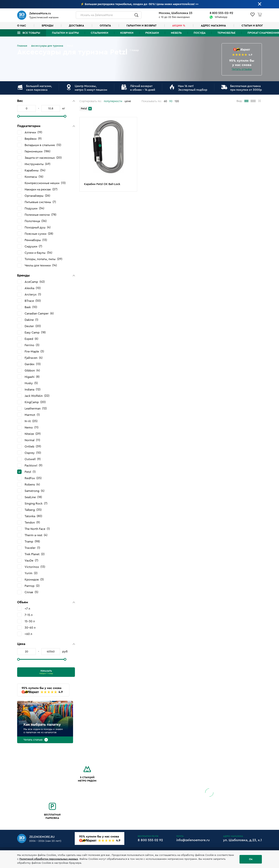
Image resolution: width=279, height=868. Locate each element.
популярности (113, 101)
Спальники (100, 33)
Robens (32, 484)
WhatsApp (221, 17)
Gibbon (32, 370)
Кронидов (34, 580)
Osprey (33, 453)
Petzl (30, 472)
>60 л (28, 634)
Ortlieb (33, 446)
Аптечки (33, 132)
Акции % (179, 26)
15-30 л (30, 621)
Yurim (31, 573)
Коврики (127, 33)
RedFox (33, 478)
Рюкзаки (152, 33)
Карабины (35, 170)
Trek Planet (35, 554)
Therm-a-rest (36, 535)
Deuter (33, 326)
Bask (31, 307)
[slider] (18, 116)
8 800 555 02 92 (150, 840)
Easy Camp (35, 332)
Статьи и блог (252, 26)
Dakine (31, 320)
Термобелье (227, 33)
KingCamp (35, 402)
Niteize (33, 434)
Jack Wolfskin (37, 396)
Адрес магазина (213, 26)
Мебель (176, 33)
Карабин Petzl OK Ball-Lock (102, 184)
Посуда (200, 33)
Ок (251, 859)
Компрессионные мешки (45, 183)
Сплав (31, 592)
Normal (32, 440)
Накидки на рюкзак (41, 189)
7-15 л (29, 615)
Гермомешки (37, 151)
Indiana (33, 389)
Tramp (32, 541)
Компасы (34, 177)
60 (165, 101)
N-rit (31, 421)
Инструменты (37, 164)
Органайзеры (37, 196)
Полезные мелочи (40, 215)
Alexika (33, 288)
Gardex (33, 364)
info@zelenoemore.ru (193, 840)
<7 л (27, 609)
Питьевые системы (40, 202)
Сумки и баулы (38, 253)
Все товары (31, 33)
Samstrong (34, 491)
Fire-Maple (34, 351)
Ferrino (32, 345)
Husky (31, 383)
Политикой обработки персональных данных (49, 859)
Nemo (31, 427)
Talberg (33, 510)
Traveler (32, 548)
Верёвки (33, 139)
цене (128, 101)
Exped (31, 339)
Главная (22, 46)
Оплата (105, 26)
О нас (22, 26)
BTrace (33, 301)
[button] (46, 101)
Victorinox (35, 567)
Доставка (77, 26)
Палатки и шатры (65, 33)
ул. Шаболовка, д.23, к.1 (242, 840)
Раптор (32, 586)
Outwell (33, 459)
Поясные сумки (39, 234)
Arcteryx (33, 294)
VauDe (31, 561)
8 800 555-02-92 (221, 13)
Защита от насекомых (43, 158)
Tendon (32, 522)
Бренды (48, 26)
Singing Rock (36, 503)
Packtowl (33, 465)
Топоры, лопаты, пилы (43, 259)
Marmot (32, 415)
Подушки (34, 208)
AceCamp (35, 282)
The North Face (37, 529)
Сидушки (33, 246)
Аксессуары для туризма (47, 46)
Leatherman (36, 408)
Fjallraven (34, 358)
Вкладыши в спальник (43, 145)
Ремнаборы (36, 240)
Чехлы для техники (41, 265)
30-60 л (30, 628)
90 (171, 101)
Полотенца (36, 221)
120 (177, 101)
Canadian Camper (39, 313)
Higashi (32, 377)
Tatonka (33, 516)
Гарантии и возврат (142, 26)
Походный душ (38, 227)
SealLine (33, 497)
